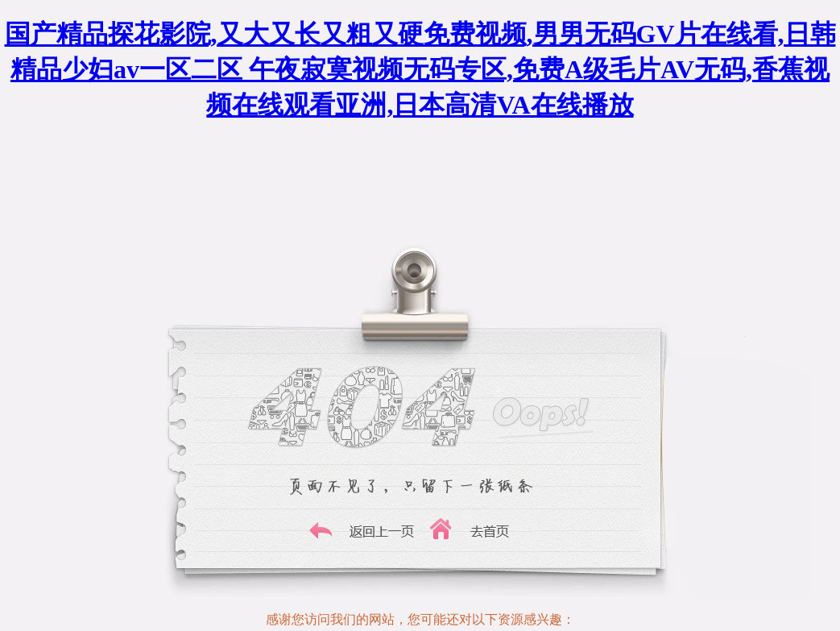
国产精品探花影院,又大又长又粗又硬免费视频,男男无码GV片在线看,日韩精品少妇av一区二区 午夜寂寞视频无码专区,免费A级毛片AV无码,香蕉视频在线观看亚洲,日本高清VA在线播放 (420, 69)
